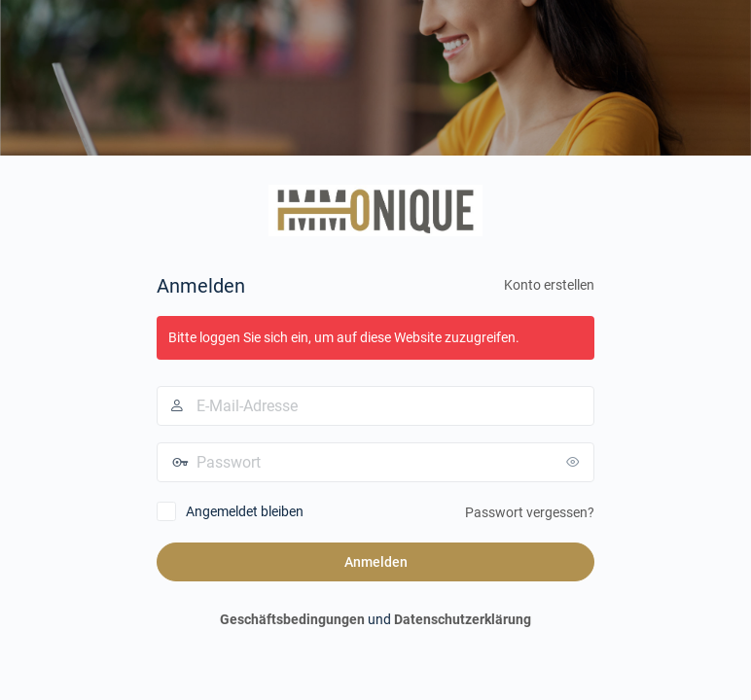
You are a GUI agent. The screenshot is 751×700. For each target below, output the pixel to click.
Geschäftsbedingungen (292, 619)
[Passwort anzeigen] (575, 462)
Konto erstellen (549, 285)
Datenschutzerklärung (463, 619)
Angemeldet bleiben (245, 511)
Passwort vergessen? (530, 512)
